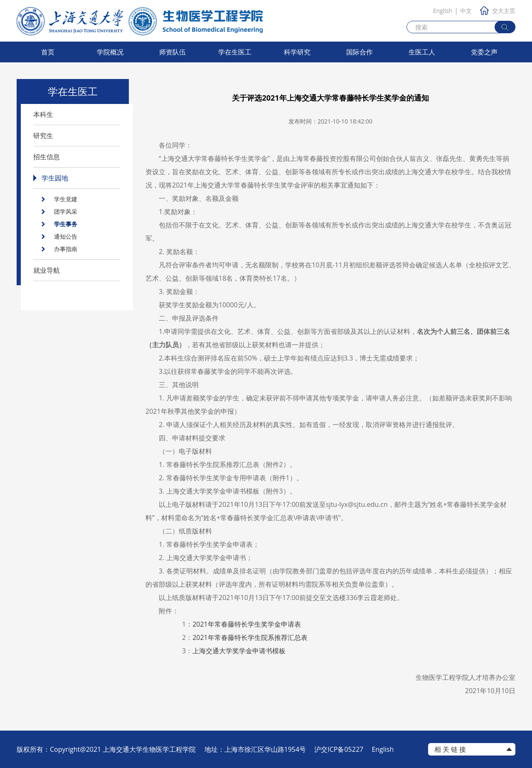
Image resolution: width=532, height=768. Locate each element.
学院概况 (110, 52)
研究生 (43, 136)
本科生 (43, 114)
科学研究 (297, 52)
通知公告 (66, 236)
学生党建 (66, 199)
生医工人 (422, 52)
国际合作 (360, 52)
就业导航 (47, 270)
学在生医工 (235, 52)
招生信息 (47, 157)
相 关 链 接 (450, 749)
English (443, 11)
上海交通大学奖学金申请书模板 (239, 651)
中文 (466, 11)
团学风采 (66, 211)
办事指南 (66, 249)
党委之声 (484, 52)
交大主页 (498, 11)
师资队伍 (172, 52)
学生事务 (66, 224)
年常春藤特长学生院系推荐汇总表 (250, 637)
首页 (48, 52)
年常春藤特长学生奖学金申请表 (247, 624)
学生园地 (55, 178)
